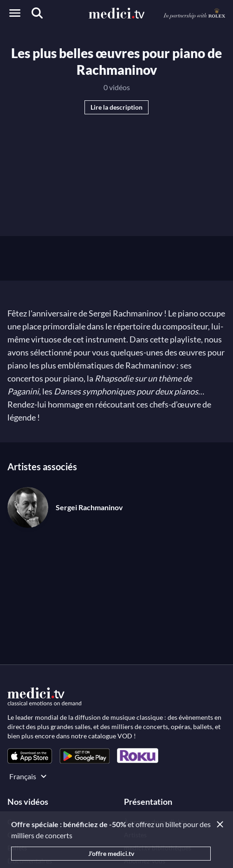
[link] (30, 756)
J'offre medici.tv (111, 853)
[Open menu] (15, 13)
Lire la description (116, 107)
